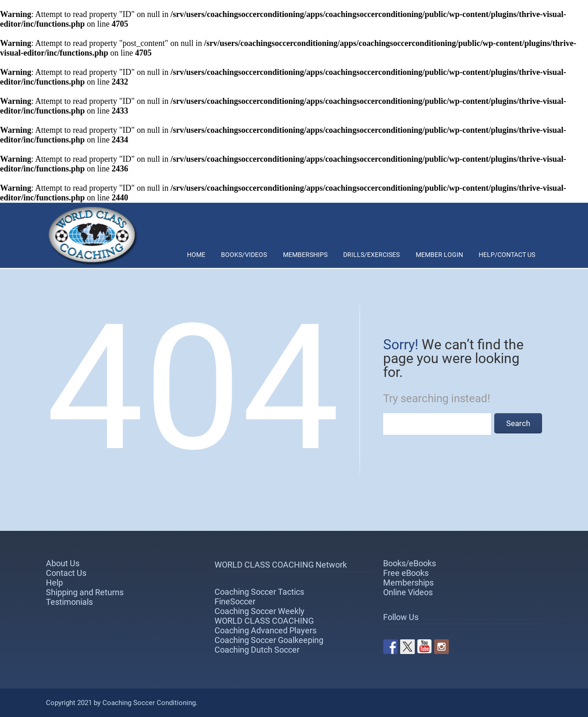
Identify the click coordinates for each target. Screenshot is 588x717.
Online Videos (408, 592)
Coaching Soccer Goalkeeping (269, 640)
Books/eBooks (410, 563)
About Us (63, 563)
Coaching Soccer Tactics (259, 592)
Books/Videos (244, 255)
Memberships (305, 255)
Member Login (439, 255)
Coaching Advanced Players (266, 630)
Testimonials (69, 602)
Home (196, 255)
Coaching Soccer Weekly (260, 611)
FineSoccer (235, 601)
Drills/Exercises (371, 255)
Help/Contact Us (507, 255)
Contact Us (66, 573)
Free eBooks (406, 573)
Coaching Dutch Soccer (257, 650)
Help (54, 583)
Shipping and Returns (85, 592)
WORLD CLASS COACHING (264, 621)
